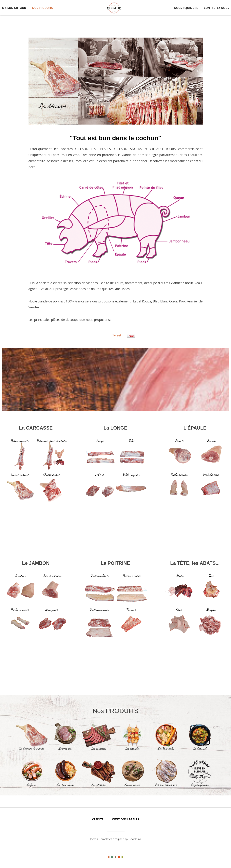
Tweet (117, 335)
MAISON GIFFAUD (14, 8)
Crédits (98, 819)
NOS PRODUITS (42, 8)
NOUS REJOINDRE (186, 8)
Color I (109, 857)
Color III (116, 857)
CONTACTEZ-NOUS (216, 8)
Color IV (119, 857)
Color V (122, 857)
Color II (112, 857)
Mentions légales (125, 819)
